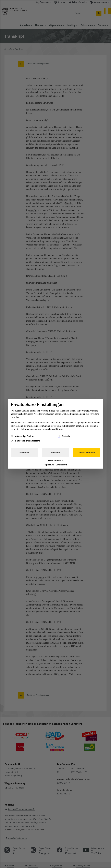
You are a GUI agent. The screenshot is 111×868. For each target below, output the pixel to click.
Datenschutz (61, 465)
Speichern (55, 452)
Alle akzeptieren (87, 452)
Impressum (49, 465)
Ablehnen (24, 452)
